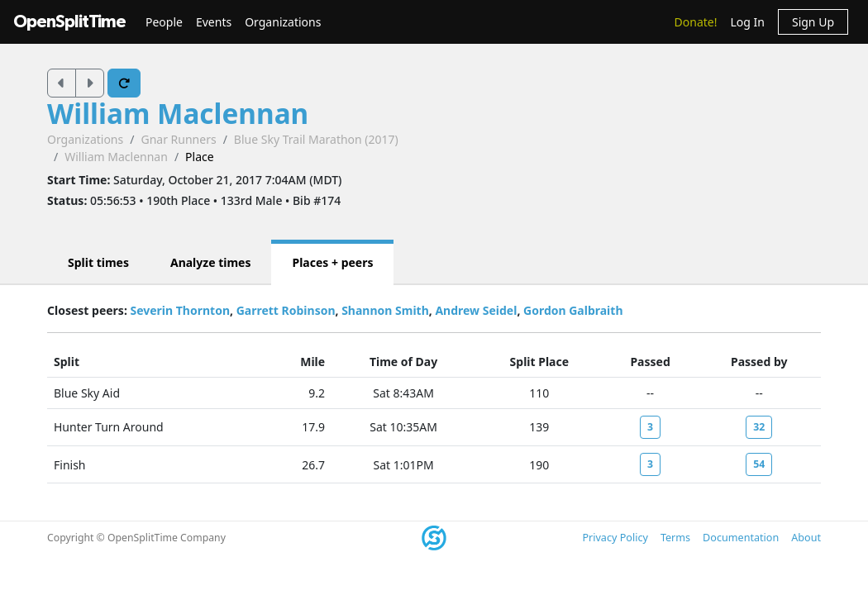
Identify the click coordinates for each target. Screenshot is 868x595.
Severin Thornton (180, 310)
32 (759, 427)
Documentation (741, 538)
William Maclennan (178, 113)
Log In (747, 22)
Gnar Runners (178, 139)
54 (759, 464)
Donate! (696, 22)
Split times (98, 262)
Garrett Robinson (286, 310)
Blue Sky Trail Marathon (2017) (316, 139)
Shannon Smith (385, 310)
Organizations (283, 22)
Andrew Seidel (476, 310)
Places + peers (332, 262)
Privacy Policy (615, 538)
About (806, 538)
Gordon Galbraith (573, 310)
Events (214, 22)
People (164, 22)
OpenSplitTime (69, 22)
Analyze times (211, 262)
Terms (675, 538)
